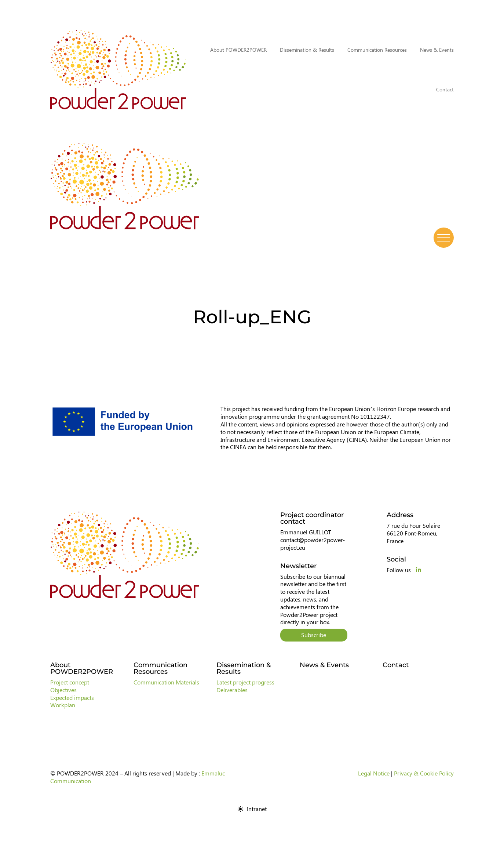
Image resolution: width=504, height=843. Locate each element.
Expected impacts (72, 697)
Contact (445, 89)
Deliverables (232, 690)
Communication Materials (166, 682)
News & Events (437, 50)
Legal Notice (374, 773)
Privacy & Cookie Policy (424, 773)
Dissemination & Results (307, 50)
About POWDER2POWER (238, 50)
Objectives (63, 690)
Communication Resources (377, 50)
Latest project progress (245, 682)
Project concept (70, 682)
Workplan (63, 705)
